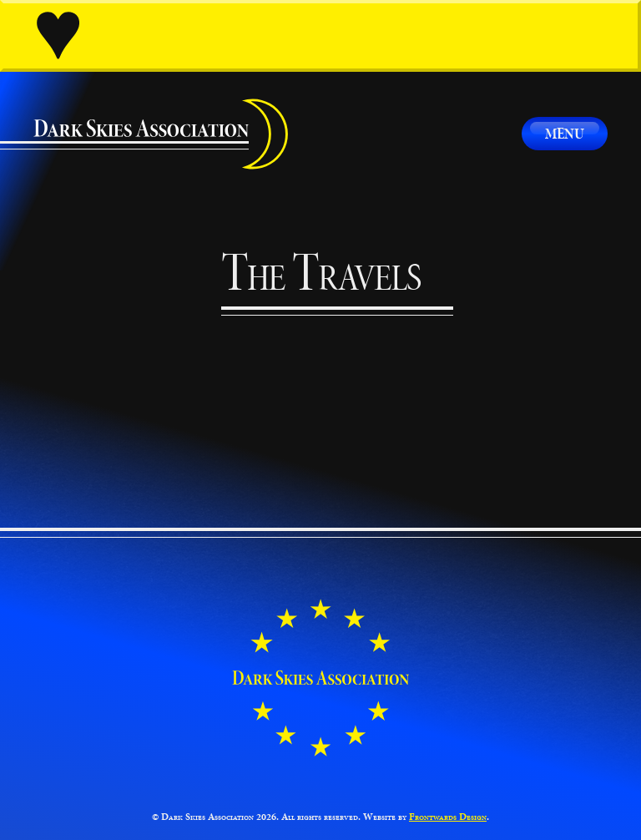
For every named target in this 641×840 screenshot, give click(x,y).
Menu (565, 133)
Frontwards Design (448, 817)
